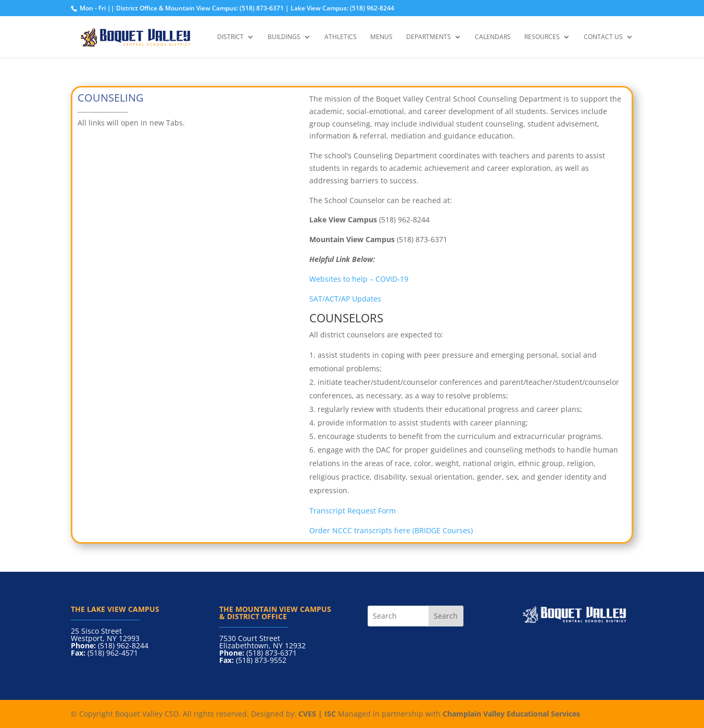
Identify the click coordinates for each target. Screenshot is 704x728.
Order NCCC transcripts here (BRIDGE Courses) (391, 530)
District (230, 37)
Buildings (284, 37)
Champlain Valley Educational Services (511, 714)
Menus (381, 37)
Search (446, 616)
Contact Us (603, 37)
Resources (542, 37)
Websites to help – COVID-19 (360, 279)
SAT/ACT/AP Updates (345, 299)
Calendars (493, 37)
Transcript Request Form (353, 511)
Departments (429, 37)
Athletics (341, 37)
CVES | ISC (317, 714)
